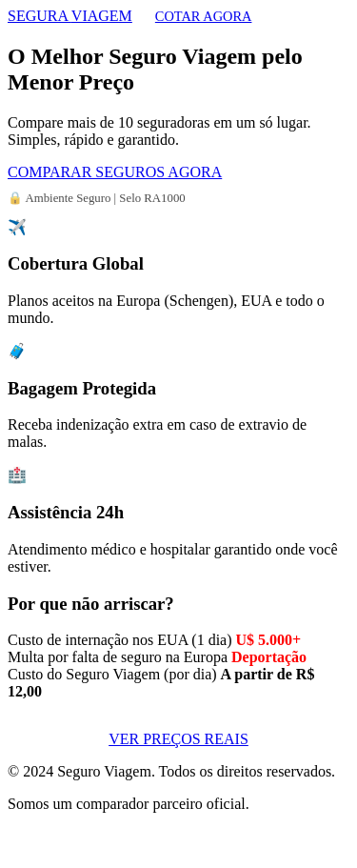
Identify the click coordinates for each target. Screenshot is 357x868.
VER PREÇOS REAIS (178, 739)
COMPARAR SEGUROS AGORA (115, 172)
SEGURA (70, 16)
